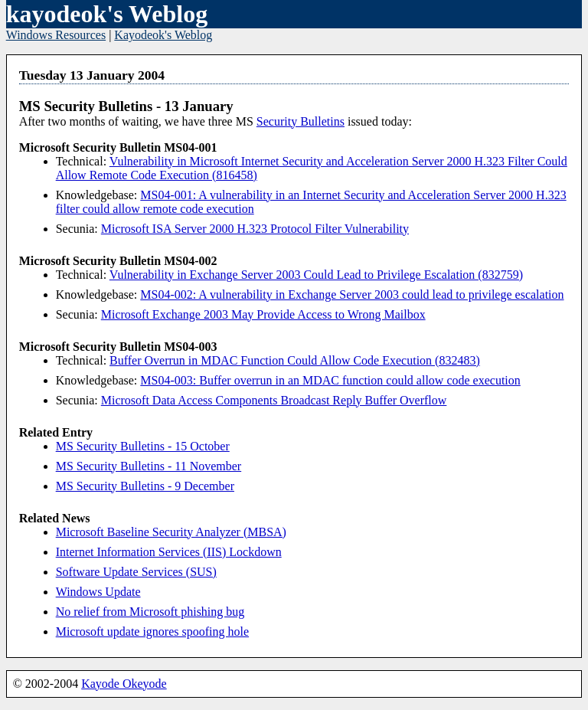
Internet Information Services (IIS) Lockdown (169, 552)
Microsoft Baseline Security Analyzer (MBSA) (171, 532)
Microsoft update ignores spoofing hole (152, 631)
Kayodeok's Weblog (163, 35)
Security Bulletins (301, 121)
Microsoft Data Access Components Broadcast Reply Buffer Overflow (274, 400)
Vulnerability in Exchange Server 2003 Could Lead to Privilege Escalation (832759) (316, 275)
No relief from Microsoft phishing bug (150, 612)
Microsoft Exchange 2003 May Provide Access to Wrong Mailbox (263, 314)
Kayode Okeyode (124, 684)
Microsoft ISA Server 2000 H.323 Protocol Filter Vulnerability (255, 229)
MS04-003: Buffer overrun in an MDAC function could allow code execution (330, 380)
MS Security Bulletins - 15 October (143, 446)
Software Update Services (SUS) (136, 572)
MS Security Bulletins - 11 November (149, 466)
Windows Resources (56, 35)
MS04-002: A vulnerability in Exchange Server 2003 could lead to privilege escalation (352, 294)
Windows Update (98, 592)
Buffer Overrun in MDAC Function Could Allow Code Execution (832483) (295, 360)
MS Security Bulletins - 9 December (145, 486)
